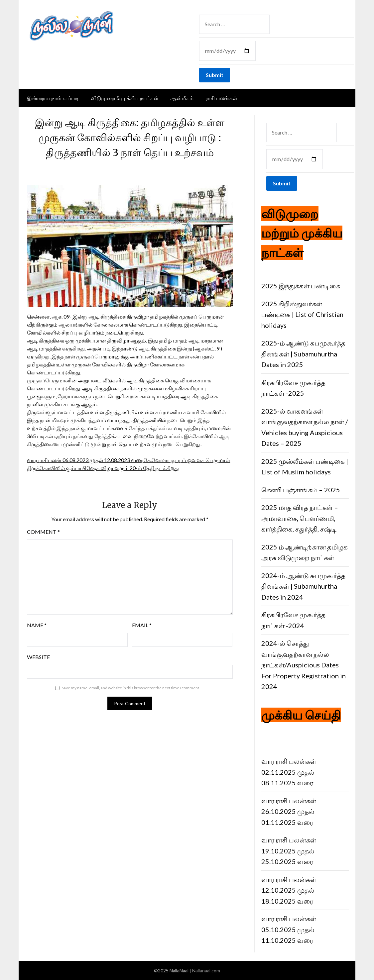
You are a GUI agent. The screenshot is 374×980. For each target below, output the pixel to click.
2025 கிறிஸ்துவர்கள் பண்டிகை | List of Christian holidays (302, 314)
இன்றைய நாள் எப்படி (53, 98)
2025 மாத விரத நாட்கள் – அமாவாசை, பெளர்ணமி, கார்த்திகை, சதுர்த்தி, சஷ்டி (300, 518)
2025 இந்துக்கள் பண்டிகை (301, 286)
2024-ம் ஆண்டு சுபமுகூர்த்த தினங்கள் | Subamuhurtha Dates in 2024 (303, 586)
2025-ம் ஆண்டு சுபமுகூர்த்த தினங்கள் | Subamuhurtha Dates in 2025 (303, 354)
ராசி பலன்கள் (222, 98)
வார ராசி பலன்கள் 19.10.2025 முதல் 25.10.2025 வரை (289, 851)
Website (38, 657)
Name (37, 625)
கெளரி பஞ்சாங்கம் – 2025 (301, 490)
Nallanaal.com (206, 971)
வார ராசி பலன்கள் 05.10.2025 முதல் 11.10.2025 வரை (289, 929)
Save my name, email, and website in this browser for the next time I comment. (131, 688)
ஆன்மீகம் (182, 98)
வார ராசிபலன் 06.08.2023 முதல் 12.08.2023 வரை (85, 460)
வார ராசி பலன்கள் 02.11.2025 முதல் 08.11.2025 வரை (289, 772)
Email (142, 625)
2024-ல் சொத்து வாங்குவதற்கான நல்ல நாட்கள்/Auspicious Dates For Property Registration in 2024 (304, 665)
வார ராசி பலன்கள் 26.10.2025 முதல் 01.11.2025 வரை (289, 811)
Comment (43, 532)
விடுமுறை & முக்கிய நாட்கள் (125, 98)
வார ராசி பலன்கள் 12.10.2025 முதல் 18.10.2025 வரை (289, 890)
